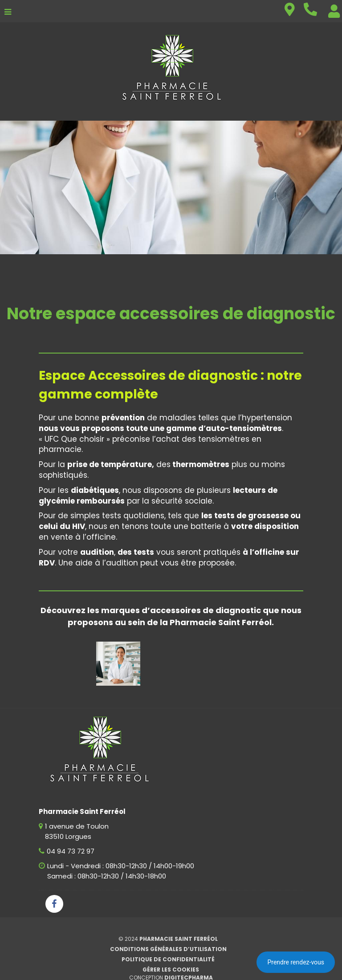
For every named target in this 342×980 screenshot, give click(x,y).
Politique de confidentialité (168, 959)
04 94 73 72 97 (71, 851)
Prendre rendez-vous (296, 962)
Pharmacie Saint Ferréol (179, 939)
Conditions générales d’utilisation (168, 949)
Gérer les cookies (171, 970)
